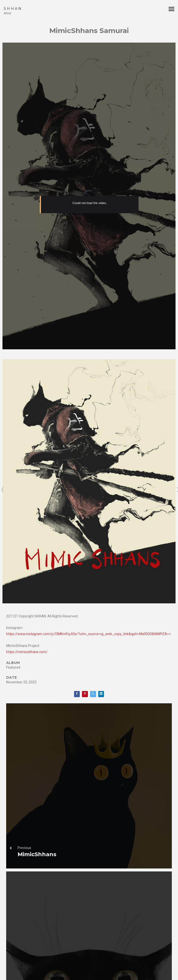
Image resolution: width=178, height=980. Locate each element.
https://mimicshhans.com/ (27, 652)
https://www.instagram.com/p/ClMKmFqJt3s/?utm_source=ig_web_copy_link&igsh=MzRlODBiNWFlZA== (89, 634)
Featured (13, 667)
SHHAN (13, 9)
